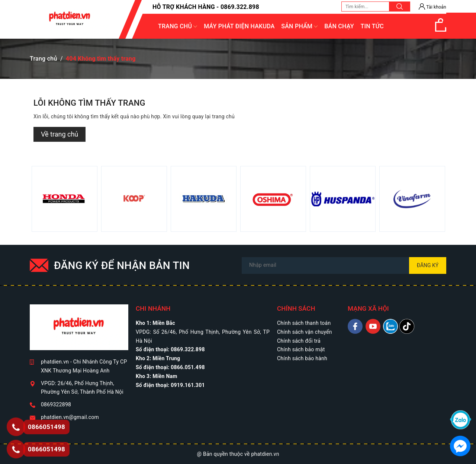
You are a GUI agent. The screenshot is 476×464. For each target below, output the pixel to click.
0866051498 (46, 449)
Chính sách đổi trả (299, 341)
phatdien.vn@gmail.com (70, 417)
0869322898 (56, 404)
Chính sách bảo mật (301, 349)
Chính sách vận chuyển (305, 332)
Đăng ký (428, 265)
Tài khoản (432, 7)
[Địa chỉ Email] (344, 265)
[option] (65, 199)
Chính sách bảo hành (302, 358)
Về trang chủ (59, 134)
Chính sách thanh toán (304, 323)
